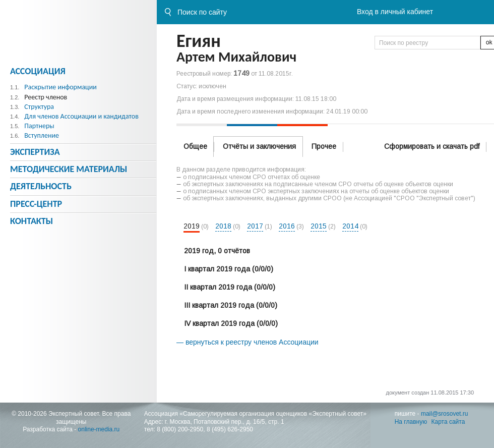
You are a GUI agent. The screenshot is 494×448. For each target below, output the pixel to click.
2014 (350, 226)
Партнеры (39, 126)
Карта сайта (448, 422)
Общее (195, 146)
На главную (411, 422)
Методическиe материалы (69, 169)
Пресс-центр (36, 204)
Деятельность (41, 186)
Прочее (324, 146)
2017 (255, 226)
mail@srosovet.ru (445, 414)
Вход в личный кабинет (395, 12)
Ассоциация (38, 71)
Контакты (32, 221)
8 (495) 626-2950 (230, 429)
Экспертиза (35, 152)
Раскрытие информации (60, 87)
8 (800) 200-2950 (180, 429)
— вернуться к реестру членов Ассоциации (248, 342)
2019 (192, 226)
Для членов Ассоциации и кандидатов (81, 116)
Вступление (42, 135)
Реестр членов (46, 97)
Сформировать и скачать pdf (432, 146)
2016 (287, 226)
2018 (223, 226)
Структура (39, 107)
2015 (319, 226)
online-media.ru (99, 429)
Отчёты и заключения (259, 146)
